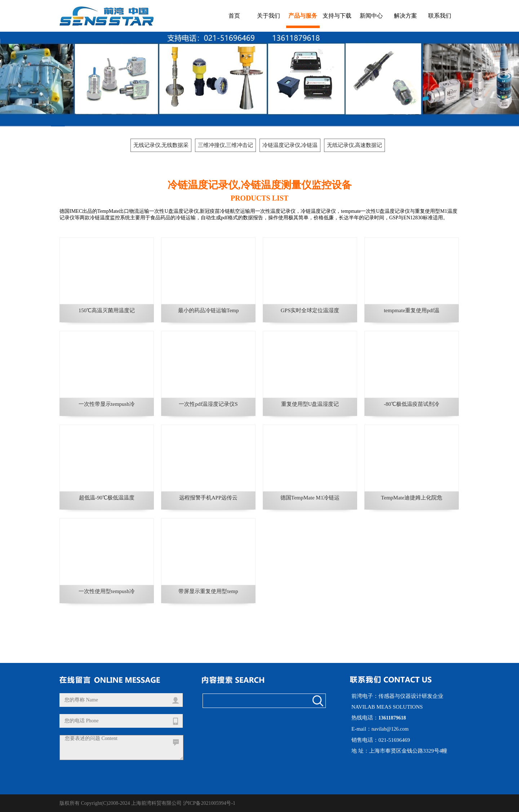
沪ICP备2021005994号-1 (209, 803)
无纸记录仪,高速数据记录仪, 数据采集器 (355, 147)
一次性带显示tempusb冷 (107, 404)
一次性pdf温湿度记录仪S (208, 404)
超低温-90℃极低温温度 (107, 498)
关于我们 (269, 16)
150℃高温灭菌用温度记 (107, 310)
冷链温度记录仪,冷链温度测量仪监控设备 (290, 147)
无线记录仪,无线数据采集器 (161, 147)
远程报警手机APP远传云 (209, 498)
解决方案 (405, 16)
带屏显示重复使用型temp (208, 591)
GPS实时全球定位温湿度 (310, 310)
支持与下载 (337, 16)
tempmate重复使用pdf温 (412, 310)
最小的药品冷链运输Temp (209, 310)
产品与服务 (303, 16)
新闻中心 (371, 16)
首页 (234, 16)
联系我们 (440, 16)
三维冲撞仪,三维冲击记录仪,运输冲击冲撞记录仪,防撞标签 (226, 147)
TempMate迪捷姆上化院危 (412, 498)
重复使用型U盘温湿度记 (310, 404)
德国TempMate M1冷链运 (310, 498)
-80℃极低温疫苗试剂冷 (412, 404)
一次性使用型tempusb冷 (107, 591)
